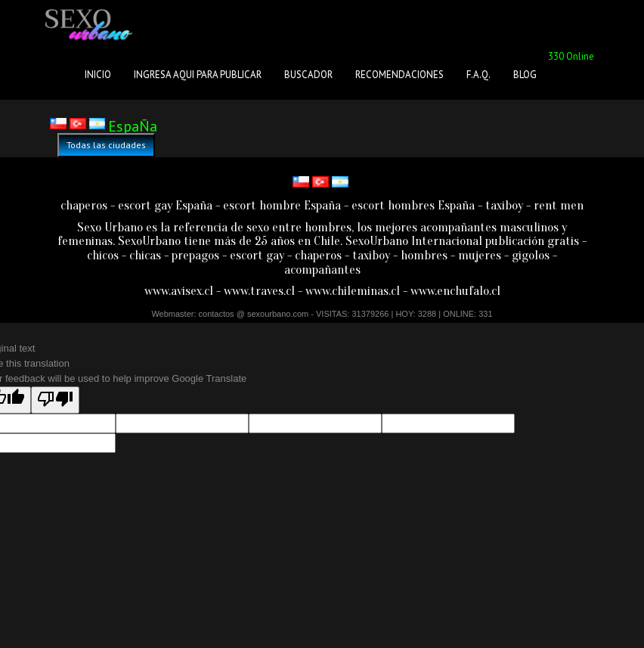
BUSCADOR (308, 74)
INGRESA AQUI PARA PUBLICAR (198, 74)
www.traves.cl (259, 291)
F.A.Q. (478, 74)
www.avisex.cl (179, 291)
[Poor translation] (55, 400)
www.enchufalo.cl (455, 291)
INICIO (98, 74)
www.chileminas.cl (353, 291)
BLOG (525, 74)
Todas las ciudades (106, 145)
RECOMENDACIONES (399, 74)
